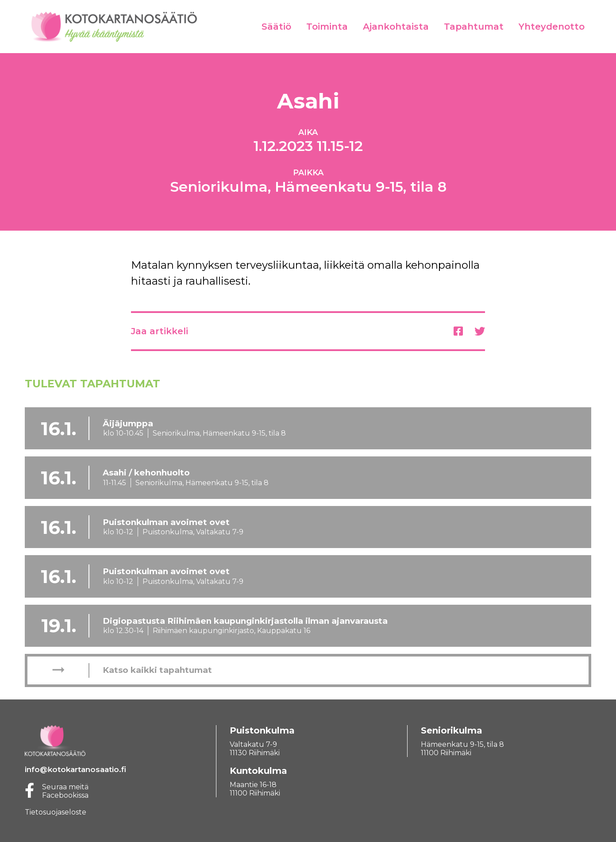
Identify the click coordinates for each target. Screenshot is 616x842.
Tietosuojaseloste (56, 812)
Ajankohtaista (396, 27)
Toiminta (327, 27)
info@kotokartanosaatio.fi (75, 769)
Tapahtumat (474, 27)
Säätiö (276, 27)
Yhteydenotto (552, 27)
